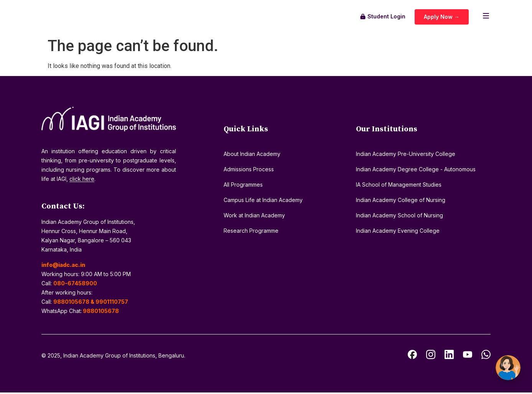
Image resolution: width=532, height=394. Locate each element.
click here (82, 180)
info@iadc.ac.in (63, 266)
